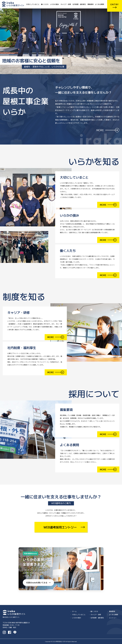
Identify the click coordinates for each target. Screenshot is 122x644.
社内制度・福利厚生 (79, 4)
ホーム (74, 611)
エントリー (113, 618)
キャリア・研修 (66, 4)
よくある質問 (100, 4)
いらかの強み (55, 4)
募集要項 (90, 4)
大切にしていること (33, 4)
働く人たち (45, 4)
